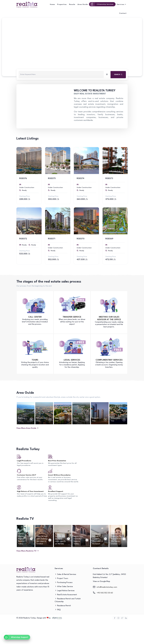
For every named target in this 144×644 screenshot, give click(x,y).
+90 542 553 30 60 (105, 593)
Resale (72, 4)
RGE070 (81, 239)
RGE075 (52, 178)
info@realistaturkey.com (107, 587)
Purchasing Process (64, 583)
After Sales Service (64, 587)
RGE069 (109, 239)
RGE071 (52, 239)
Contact (123, 13)
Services (121, 4)
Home (52, 4)
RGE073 (109, 178)
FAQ (58, 610)
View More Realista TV (28, 551)
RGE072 (23, 239)
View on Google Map (101, 581)
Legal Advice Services (65, 591)
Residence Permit (63, 606)
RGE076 (23, 178)
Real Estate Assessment (66, 595)
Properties (62, 4)
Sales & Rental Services (65, 574)
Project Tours (61, 578)
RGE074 (80, 178)
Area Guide (83, 4)
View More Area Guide (28, 428)
